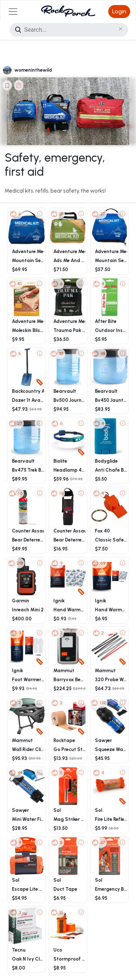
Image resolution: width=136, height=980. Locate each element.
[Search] (69, 30)
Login (119, 11)
